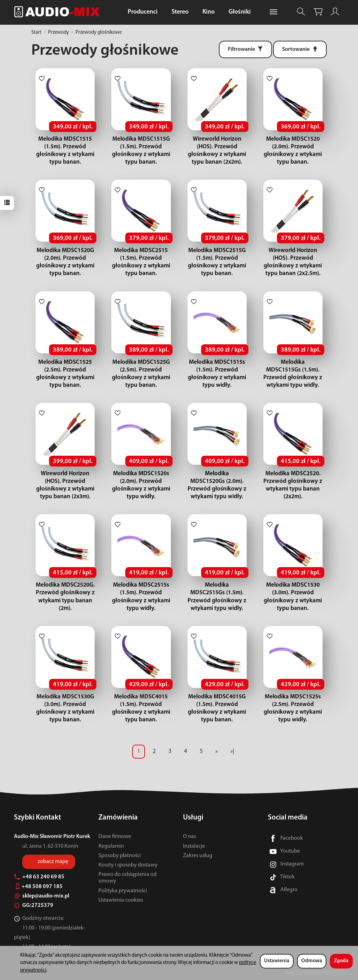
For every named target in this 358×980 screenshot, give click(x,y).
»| (232, 751)
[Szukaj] (301, 12)
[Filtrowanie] (245, 49)
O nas (189, 837)
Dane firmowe (115, 837)
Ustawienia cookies (121, 900)
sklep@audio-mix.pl (42, 896)
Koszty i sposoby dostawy (128, 865)
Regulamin (111, 846)
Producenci (143, 12)
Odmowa (312, 961)
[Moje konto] (335, 12)
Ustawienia (277, 961)
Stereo (180, 12)
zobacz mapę (53, 862)
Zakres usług (198, 856)
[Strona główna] (59, 12)
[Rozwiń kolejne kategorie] (273, 12)
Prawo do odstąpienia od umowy (128, 878)
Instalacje (194, 846)
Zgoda (341, 961)
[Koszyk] (318, 12)
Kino (209, 12)
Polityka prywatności (123, 891)
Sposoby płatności (120, 856)
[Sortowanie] (300, 49)
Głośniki (240, 12)
